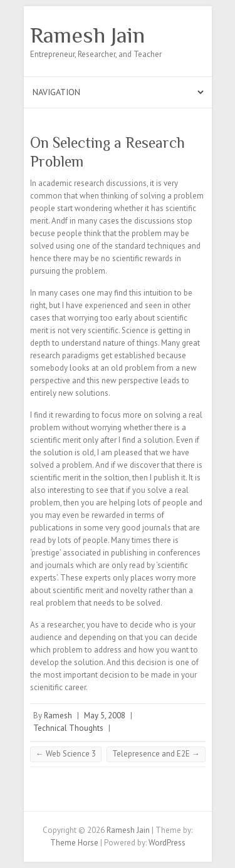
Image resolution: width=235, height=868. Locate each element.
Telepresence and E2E (156, 754)
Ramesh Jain (87, 35)
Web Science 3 (66, 754)
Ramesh (58, 716)
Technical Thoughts (68, 728)
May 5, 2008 (105, 716)
